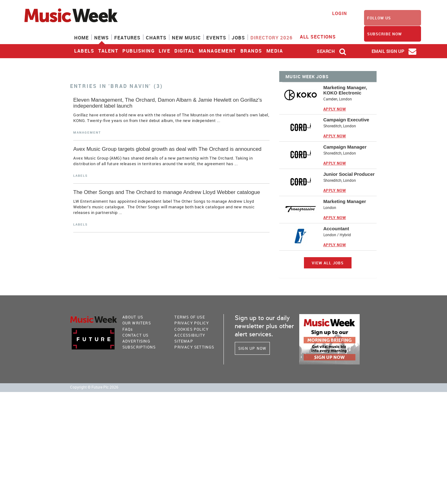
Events (216, 38)
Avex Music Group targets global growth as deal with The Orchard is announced (167, 149)
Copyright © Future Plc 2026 (94, 387)
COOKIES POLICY (191, 329)
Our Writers (137, 323)
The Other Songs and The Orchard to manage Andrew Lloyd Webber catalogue (167, 192)
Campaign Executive (346, 120)
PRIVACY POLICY (192, 323)
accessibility (190, 335)
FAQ (128, 329)
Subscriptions (139, 347)
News (102, 38)
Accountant (336, 229)
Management (218, 51)
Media (275, 51)
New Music (186, 38)
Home (82, 38)
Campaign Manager (345, 147)
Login (339, 13)
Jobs (238, 38)
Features (127, 38)
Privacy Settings (194, 347)
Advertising (136, 341)
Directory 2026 (272, 38)
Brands (251, 51)
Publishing (139, 51)
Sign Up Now (252, 348)
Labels (84, 51)
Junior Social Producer (349, 174)
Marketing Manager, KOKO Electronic (345, 90)
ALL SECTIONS (322, 36)
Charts (156, 38)
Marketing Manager (345, 201)
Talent (108, 51)
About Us (133, 317)
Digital (185, 51)
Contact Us (136, 335)
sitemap (184, 341)
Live (164, 51)
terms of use (190, 317)
